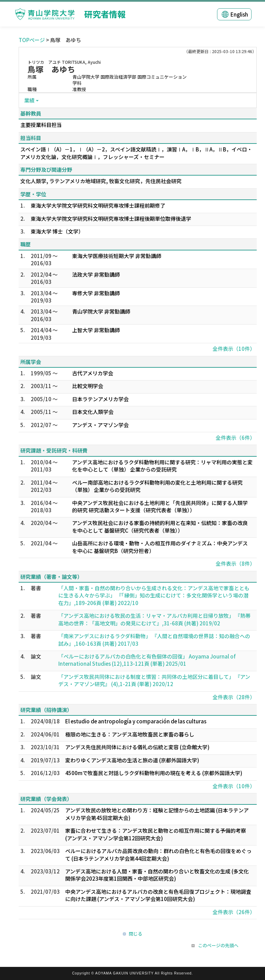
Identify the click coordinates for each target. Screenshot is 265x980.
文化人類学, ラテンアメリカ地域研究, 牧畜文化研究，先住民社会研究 (101, 181)
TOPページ (32, 40)
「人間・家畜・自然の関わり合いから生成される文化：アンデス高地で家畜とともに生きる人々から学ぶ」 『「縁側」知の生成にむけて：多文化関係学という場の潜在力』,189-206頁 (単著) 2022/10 (154, 595)
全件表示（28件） (234, 697)
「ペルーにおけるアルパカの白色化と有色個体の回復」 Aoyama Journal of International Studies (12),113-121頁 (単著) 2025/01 (147, 660)
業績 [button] (29, 100)
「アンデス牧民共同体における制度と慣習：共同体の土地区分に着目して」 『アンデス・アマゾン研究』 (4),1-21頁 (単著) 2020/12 (154, 680)
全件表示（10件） (234, 349)
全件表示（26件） (234, 912)
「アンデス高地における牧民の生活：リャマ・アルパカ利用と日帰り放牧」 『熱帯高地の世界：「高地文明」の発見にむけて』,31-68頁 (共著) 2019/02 (154, 619)
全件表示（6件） (235, 438)
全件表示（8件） (235, 563)
